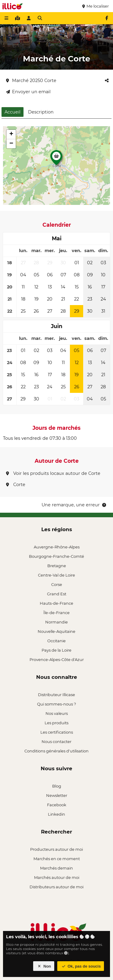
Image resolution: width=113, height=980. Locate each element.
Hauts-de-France (56, 603)
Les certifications (57, 732)
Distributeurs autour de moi (56, 887)
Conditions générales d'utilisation (56, 751)
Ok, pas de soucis (81, 966)
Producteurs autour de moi (56, 849)
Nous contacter (56, 742)
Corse (57, 584)
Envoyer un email (28, 92)
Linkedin (56, 814)
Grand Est (57, 594)
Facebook (57, 805)
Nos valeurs (57, 713)
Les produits (56, 723)
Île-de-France (56, 613)
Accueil (13, 112)
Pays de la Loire (56, 650)
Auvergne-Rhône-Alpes (57, 547)
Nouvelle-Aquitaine (56, 631)
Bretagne (57, 566)
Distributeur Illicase (56, 695)
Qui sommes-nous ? (56, 704)
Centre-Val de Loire (56, 575)
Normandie (56, 622)
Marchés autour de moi (57, 877)
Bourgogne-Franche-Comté (56, 556)
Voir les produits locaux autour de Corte (53, 473)
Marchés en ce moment (57, 859)
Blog (57, 786)
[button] (56, 159)
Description (41, 112)
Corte (16, 485)
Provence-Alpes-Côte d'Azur (57, 659)
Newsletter (57, 795)
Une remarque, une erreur (74, 505)
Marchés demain (56, 868)
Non (44, 966)
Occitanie (56, 641)
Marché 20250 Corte (31, 81)
